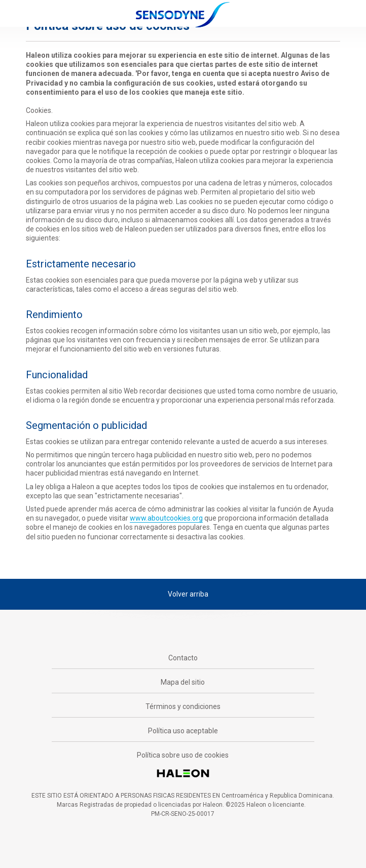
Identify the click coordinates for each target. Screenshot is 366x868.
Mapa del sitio (183, 682)
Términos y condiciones (183, 706)
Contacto (183, 658)
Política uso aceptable (183, 731)
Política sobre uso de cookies (183, 755)
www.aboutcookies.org (166, 518)
